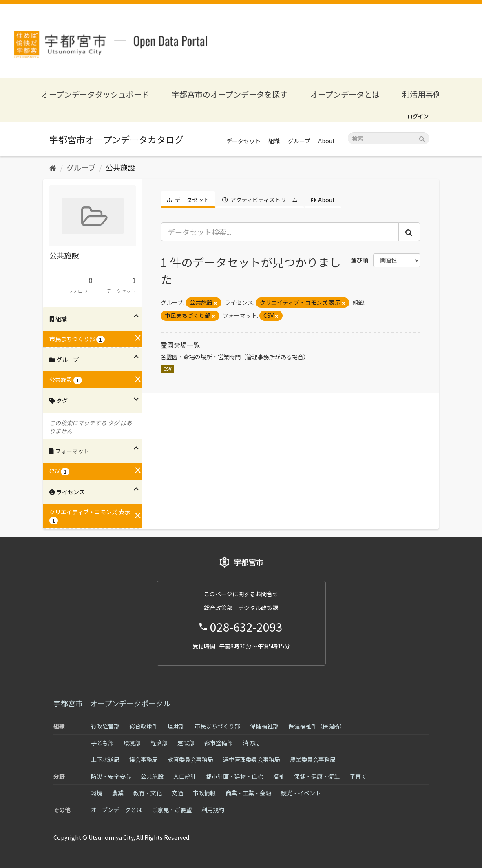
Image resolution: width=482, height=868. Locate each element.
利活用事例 (421, 94)
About (326, 141)
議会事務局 (144, 759)
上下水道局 (105, 759)
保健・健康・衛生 (317, 776)
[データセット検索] (389, 138)
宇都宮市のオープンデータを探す (230, 94)
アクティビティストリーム (260, 200)
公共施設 (120, 167)
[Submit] (422, 138)
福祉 (279, 776)
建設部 (186, 743)
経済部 (159, 743)
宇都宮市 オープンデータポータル (112, 703)
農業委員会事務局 (313, 759)
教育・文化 (148, 793)
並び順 (360, 260)
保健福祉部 (264, 726)
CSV (167, 369)
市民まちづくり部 (217, 726)
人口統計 (185, 776)
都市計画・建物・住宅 (234, 776)
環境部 (132, 743)
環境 (97, 793)
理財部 (176, 726)
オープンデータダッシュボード (95, 94)
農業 (118, 793)
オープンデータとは (345, 94)
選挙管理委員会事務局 (252, 759)
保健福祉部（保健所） (317, 726)
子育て (358, 776)
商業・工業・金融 (248, 793)
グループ (299, 141)
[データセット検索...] (280, 232)
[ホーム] (53, 167)
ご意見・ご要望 (172, 810)
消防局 (251, 743)
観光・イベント (301, 793)
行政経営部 (105, 726)
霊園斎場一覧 (180, 345)
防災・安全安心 (111, 776)
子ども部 (102, 743)
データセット (243, 141)
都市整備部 (219, 743)
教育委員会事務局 (190, 759)
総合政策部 (144, 726)
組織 (274, 141)
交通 (177, 793)
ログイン (418, 116)
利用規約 (213, 810)
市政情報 (204, 793)
